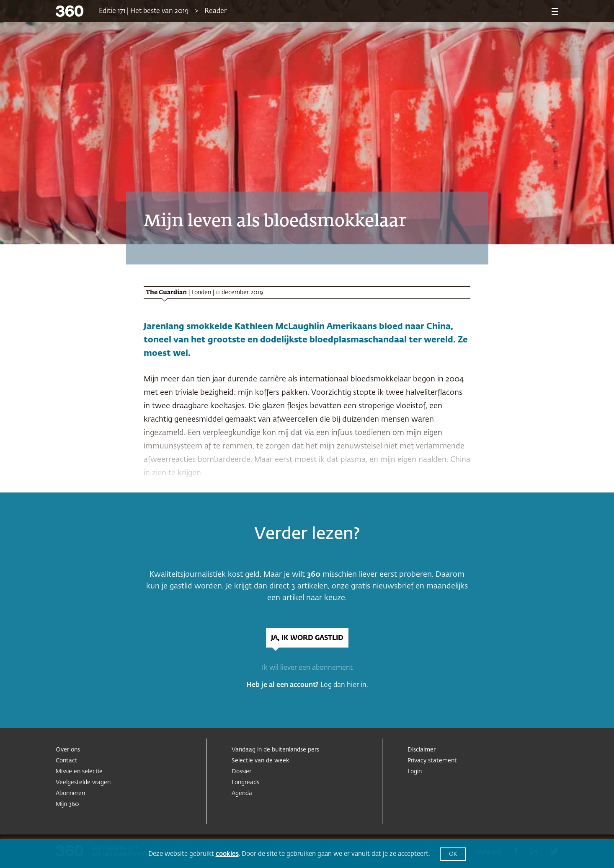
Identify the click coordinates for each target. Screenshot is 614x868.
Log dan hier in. (344, 685)
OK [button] (453, 854)
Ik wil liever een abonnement (307, 668)
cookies (227, 854)
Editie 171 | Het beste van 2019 (144, 11)
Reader (215, 11)
